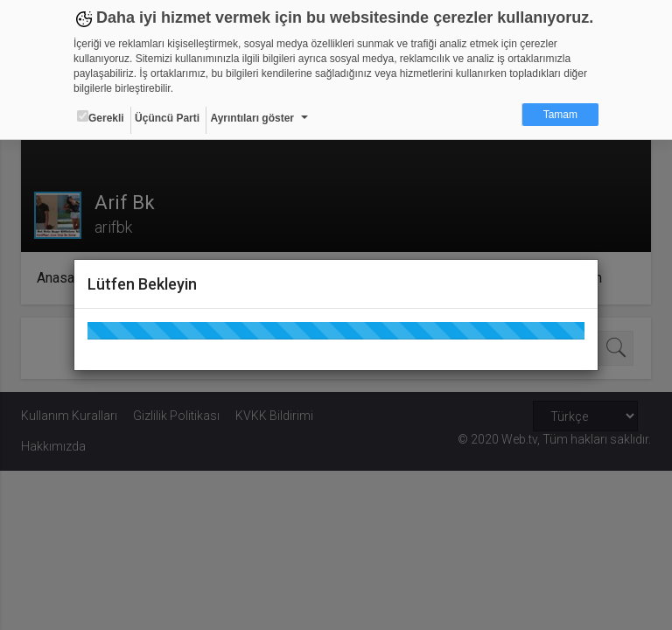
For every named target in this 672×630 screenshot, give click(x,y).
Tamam (560, 115)
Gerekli (101, 117)
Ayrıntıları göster (252, 118)
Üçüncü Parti (167, 118)
